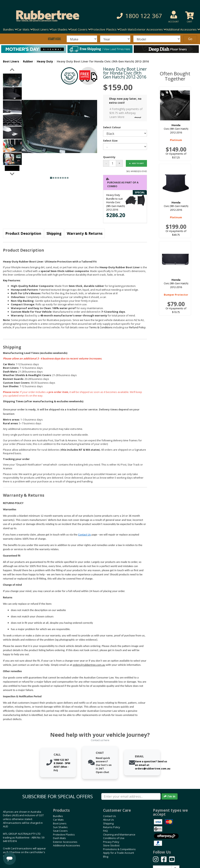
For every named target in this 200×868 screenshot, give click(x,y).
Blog (106, 857)
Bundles (58, 816)
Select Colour (112, 127)
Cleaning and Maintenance (119, 834)
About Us (109, 820)
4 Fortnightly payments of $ (126, 113)
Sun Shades (60, 827)
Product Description (23, 233)
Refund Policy (137, 327)
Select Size (110, 141)
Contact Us (84, 535)
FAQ (105, 831)
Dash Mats (127, 29)
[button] (138, 16)
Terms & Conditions (101, 327)
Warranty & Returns (85, 233)
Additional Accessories (67, 845)
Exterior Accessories (65, 842)
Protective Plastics (64, 834)
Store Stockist (111, 845)
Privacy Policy (111, 842)
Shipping (54, 233)
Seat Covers (60, 831)
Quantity (109, 157)
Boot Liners (11, 61)
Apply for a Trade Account (118, 853)
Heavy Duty (45, 61)
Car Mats (58, 820)
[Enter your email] (131, 796)
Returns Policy (112, 827)
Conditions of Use (114, 838)
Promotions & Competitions (119, 849)
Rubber (28, 61)
